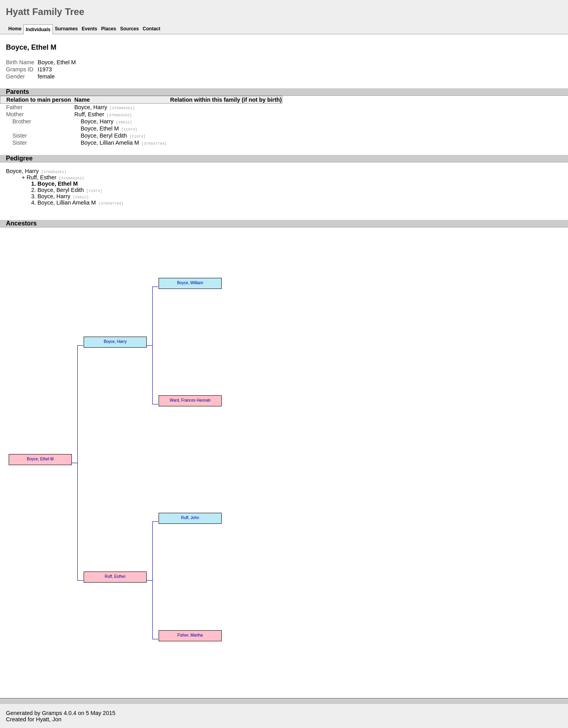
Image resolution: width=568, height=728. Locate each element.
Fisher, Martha (190, 635)
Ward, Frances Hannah (190, 400)
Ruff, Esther (103, 114)
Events (89, 29)
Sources (129, 29)
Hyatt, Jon (49, 719)
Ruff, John (190, 518)
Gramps (52, 713)
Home (15, 29)
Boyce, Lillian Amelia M (124, 143)
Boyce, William (190, 283)
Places (108, 29)
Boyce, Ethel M (109, 128)
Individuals (38, 30)
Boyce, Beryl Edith (113, 136)
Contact (152, 29)
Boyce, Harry (105, 107)
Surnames (66, 29)
